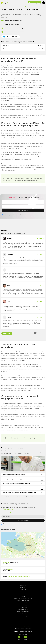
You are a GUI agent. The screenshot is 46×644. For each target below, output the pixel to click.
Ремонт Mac (23, 597)
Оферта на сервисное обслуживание (23, 631)
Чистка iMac (23, 604)
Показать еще (7, 333)
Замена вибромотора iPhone (23, 611)
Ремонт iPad (23, 589)
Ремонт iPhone (23, 586)
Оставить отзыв (41, 333)
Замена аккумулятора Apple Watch (23, 602)
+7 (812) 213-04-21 (35, 2)
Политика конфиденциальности (23, 629)
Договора (14, 497)
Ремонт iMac (23, 588)
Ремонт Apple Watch (23, 593)
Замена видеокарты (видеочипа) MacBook (23, 599)
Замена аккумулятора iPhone (23, 617)
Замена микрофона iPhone (23, 613)
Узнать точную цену (12, 37)
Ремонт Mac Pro (23, 595)
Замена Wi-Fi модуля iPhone (23, 600)
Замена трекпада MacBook (23, 606)
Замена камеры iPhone (23, 615)
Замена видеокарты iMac (23, 610)
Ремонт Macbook (23, 591)
